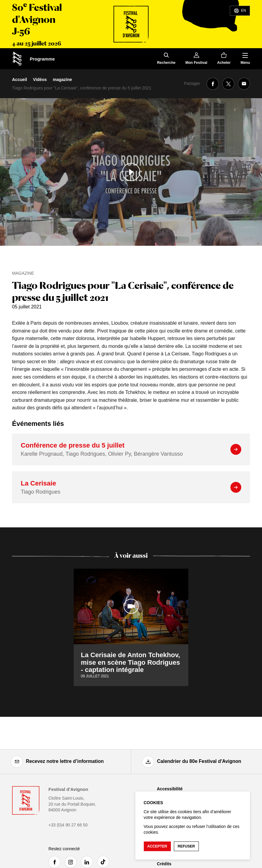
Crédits (164, 864)
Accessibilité (170, 789)
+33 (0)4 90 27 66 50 (68, 825)
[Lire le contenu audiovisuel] (131, 172)
